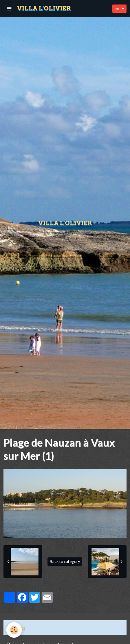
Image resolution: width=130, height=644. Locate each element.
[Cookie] (14, 630)
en (117, 8)
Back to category (65, 561)
